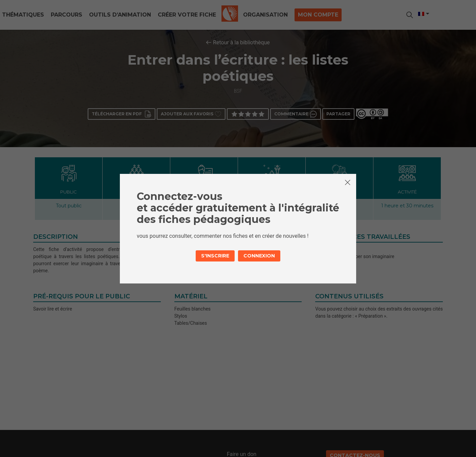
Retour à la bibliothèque (241, 42)
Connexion (259, 256)
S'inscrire (215, 256)
